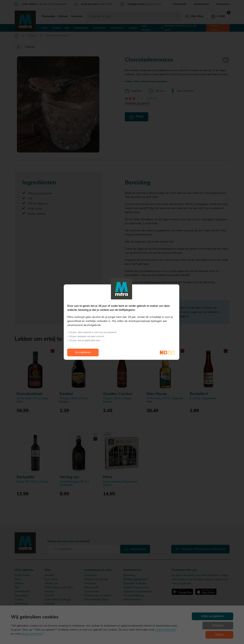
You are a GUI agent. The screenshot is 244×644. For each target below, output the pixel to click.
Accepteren (83, 352)
